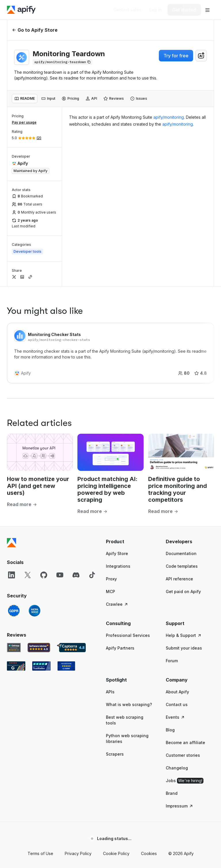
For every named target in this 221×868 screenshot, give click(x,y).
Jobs (185, 781)
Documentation (181, 553)
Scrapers (115, 754)
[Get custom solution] (127, 10)
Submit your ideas (184, 648)
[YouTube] (60, 575)
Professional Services (128, 635)
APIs (110, 692)
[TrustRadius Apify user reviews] (41, 666)
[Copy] (62, 62)
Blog (170, 730)
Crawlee (117, 604)
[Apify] (21, 10)
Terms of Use (40, 853)
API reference (179, 579)
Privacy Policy (78, 853)
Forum (172, 661)
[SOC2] (35, 611)
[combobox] (201, 56)
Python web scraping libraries (127, 738)
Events (175, 717)
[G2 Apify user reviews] (16, 666)
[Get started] (184, 10)
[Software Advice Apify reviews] (39, 648)
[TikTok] (92, 575)
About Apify (177, 692)
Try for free (176, 56)
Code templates (182, 566)
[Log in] (156, 10)
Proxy (111, 579)
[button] (130, 541)
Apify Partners (120, 648)
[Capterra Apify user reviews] (71, 648)
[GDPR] (14, 611)
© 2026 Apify (181, 853)
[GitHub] (44, 575)
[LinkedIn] (12, 575)
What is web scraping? (129, 704)
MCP (110, 591)
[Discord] (76, 575)
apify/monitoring (169, 117)
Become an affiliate (185, 742)
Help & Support (184, 635)
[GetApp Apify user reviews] (14, 648)
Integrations (118, 566)
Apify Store (117, 553)
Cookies (149, 853)
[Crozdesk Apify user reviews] (66, 666)
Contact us (177, 704)
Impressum (180, 806)
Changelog (177, 768)
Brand (172, 793)
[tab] (25, 99)
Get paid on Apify (183, 591)
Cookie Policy (116, 853)
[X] (28, 575)
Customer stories (183, 755)
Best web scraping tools (125, 720)
